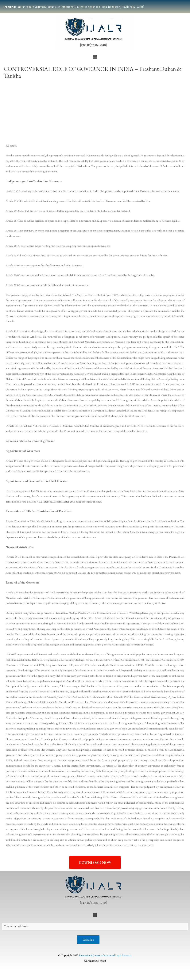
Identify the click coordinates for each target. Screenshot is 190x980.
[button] (95, 57)
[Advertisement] (95, 110)
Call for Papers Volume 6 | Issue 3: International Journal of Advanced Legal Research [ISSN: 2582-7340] (73, 7)
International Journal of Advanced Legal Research (105, 956)
